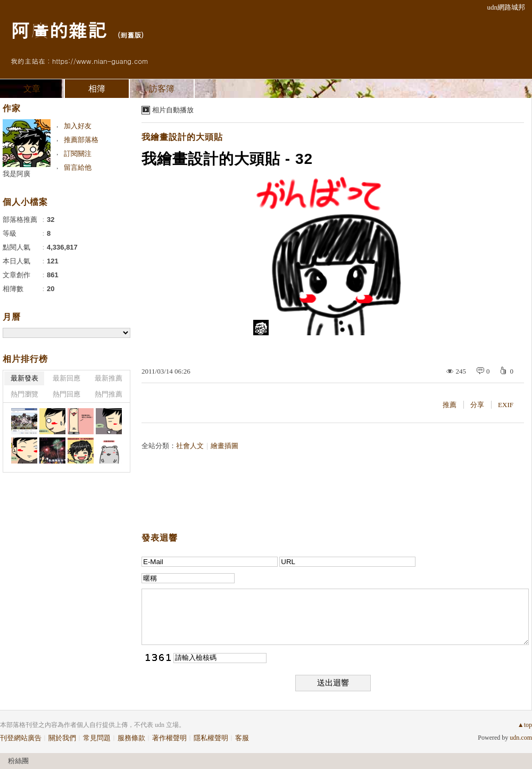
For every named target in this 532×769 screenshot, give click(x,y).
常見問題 (97, 738)
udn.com (521, 738)
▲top (525, 725)
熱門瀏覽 (24, 394)
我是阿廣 (16, 174)
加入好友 (78, 126)
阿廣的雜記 (59, 30)
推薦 (450, 405)
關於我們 (62, 738)
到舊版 (131, 35)
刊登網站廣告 (21, 738)
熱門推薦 (109, 394)
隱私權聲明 (211, 738)
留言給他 (78, 167)
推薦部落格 (81, 140)
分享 (477, 405)
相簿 (97, 89)
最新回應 (66, 378)
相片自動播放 (173, 110)
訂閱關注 (78, 154)
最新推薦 (109, 378)
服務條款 (131, 738)
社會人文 (190, 446)
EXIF (506, 405)
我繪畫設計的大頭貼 (182, 137)
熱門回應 (66, 394)
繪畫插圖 (225, 446)
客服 (242, 738)
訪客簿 (162, 89)
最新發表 (24, 378)
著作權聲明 (169, 738)
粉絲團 (18, 761)
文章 (32, 89)
